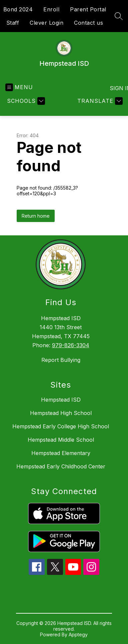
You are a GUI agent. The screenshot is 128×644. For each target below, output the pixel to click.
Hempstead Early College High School (61, 426)
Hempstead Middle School (61, 440)
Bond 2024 (18, 9)
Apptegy (78, 634)
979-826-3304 (71, 345)
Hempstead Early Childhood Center (61, 466)
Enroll (51, 9)
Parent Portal (88, 9)
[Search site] (119, 16)
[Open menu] (19, 87)
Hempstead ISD (61, 400)
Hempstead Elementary (61, 453)
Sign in (116, 88)
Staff (13, 23)
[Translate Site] (99, 101)
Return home (36, 216)
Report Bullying (61, 360)
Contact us (88, 23)
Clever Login (46, 23)
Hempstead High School (61, 413)
